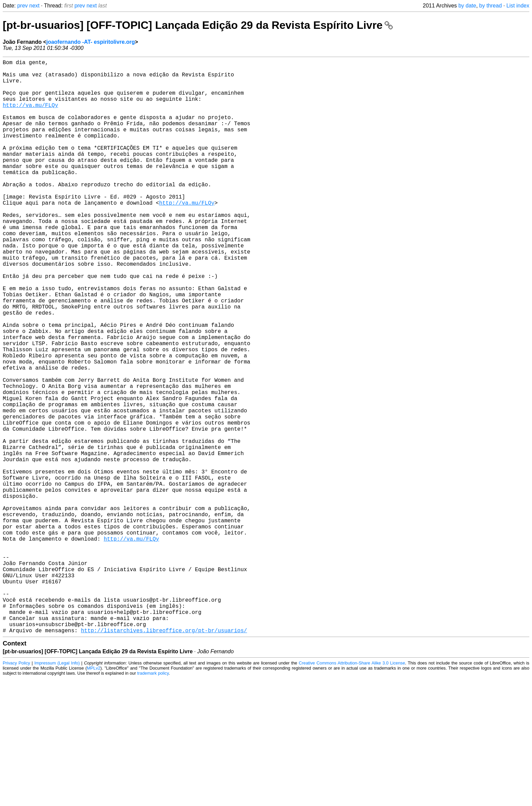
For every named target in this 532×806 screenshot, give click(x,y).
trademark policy (153, 801)
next (34, 6)
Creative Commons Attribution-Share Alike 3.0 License (352, 791)
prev (23, 6)
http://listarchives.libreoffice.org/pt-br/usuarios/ (164, 758)
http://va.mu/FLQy (30, 116)
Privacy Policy (16, 791)
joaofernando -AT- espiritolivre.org (90, 42)
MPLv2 (94, 796)
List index (518, 6)
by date (467, 6)
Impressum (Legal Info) (57, 791)
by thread (490, 6)
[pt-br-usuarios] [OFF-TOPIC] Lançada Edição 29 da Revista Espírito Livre (198, 25)
